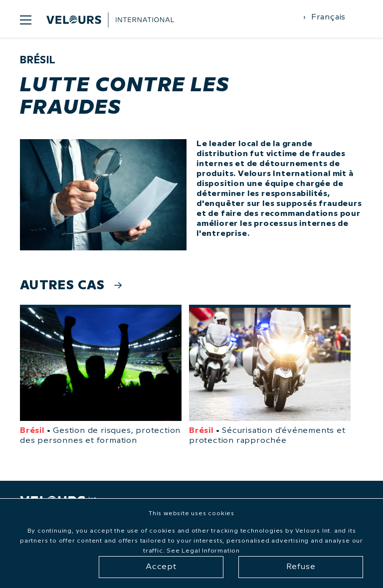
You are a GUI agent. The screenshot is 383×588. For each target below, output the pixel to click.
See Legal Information (203, 551)
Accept (161, 567)
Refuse (301, 567)
